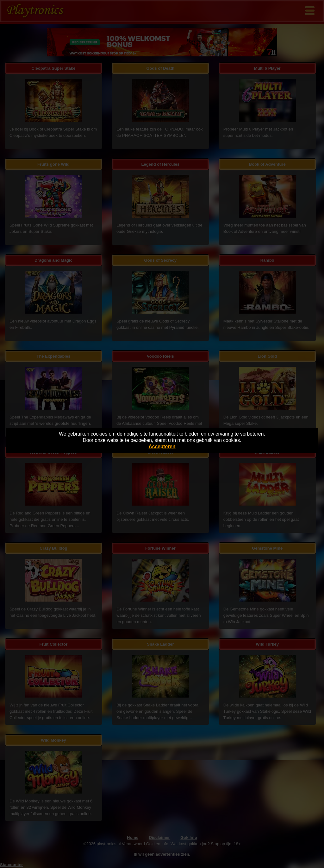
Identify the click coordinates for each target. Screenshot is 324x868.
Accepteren (162, 447)
